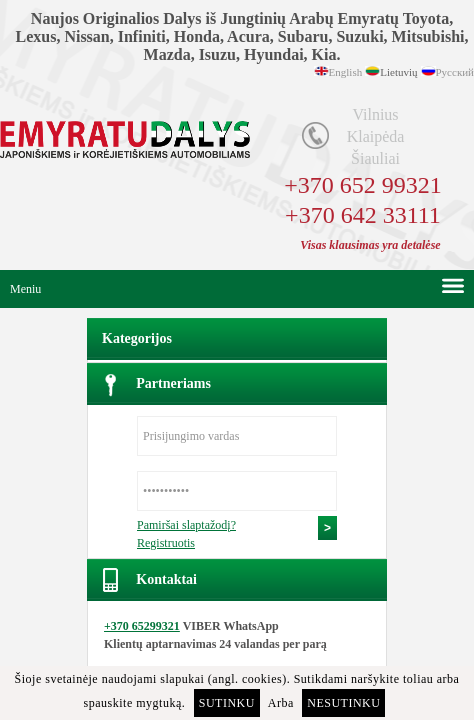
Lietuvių (398, 72)
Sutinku (227, 703)
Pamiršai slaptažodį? (186, 525)
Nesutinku (343, 703)
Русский (455, 72)
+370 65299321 (142, 626)
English (346, 72)
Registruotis (166, 543)
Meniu (25, 289)
